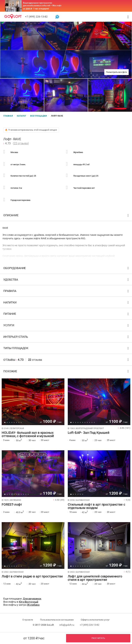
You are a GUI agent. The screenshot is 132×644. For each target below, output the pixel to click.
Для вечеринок (32, 599)
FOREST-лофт (12, 505)
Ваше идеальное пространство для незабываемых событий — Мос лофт (42, 4)
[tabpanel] (33, 402)
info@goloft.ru (67, 625)
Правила (66, 292)
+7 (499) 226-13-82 (36, 17)
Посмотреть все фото (116, 72)
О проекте (28, 620)
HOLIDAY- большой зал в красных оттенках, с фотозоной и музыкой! (28, 434)
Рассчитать (98, 638)
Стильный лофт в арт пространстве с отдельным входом (96, 506)
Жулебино (33, 605)
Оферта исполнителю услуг (95, 620)
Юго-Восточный (29, 602)
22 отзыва (21, 143)
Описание (66, 216)
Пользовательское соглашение (57, 620)
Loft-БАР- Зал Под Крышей (89, 433)
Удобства (66, 280)
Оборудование (66, 269)
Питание (66, 314)
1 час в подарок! (41, 9)
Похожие (66, 372)
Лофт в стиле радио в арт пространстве (32, 576)
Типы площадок (66, 349)
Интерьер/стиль (66, 338)
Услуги (66, 326)
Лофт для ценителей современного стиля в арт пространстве (95, 578)
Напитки (66, 303)
